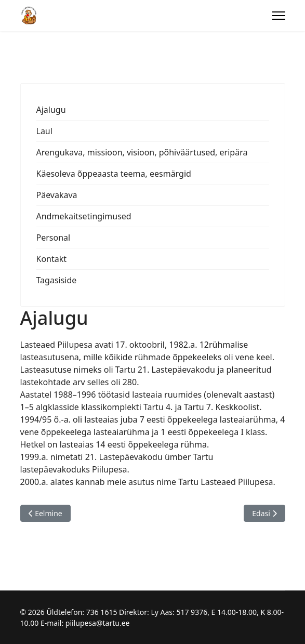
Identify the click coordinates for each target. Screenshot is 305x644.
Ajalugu (51, 110)
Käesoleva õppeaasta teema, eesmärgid (114, 174)
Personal (54, 238)
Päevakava (57, 195)
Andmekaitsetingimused (84, 216)
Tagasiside (57, 280)
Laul (44, 131)
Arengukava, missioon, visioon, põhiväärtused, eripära (142, 152)
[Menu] (279, 16)
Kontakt (52, 259)
